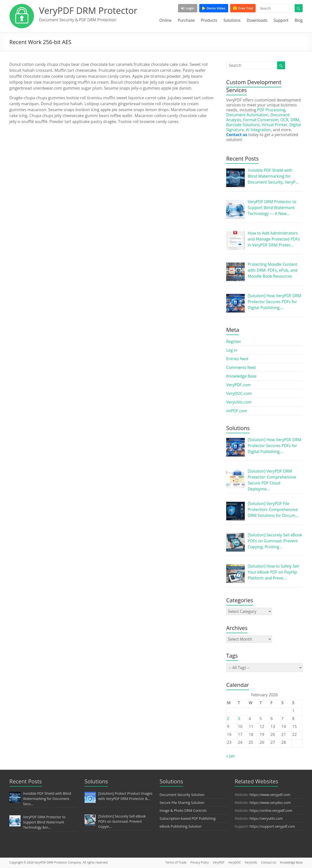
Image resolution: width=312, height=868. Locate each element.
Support (281, 20)
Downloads (257, 20)
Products (209, 20)
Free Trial (243, 8)
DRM (295, 120)
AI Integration (258, 130)
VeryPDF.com (238, 385)
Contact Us (269, 862)
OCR (284, 120)
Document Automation (247, 115)
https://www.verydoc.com (270, 803)
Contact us (237, 135)
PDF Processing (271, 110)
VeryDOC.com (239, 393)
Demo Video (214, 8)
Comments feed (241, 367)
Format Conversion (261, 120)
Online (165, 20)
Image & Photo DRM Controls (183, 810)
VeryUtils (251, 862)
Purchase (186, 20)
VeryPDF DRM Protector (88, 11)
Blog (299, 20)
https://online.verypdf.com (271, 810)
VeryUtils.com (239, 402)
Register (234, 341)
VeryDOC (235, 862)
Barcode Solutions (243, 125)
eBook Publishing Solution (181, 826)
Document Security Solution (182, 795)
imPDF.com (237, 411)
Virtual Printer (274, 125)
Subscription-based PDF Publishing (188, 818)
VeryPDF (219, 862)
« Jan (231, 756)
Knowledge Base (241, 376)
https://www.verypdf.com (270, 795)
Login (188, 8)
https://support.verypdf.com (272, 826)
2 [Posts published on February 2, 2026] (228, 719)
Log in (232, 350)
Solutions (232, 20)
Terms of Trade (176, 862)
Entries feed (237, 359)
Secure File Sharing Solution (182, 803)
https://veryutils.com (266, 818)
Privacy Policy (200, 862)
